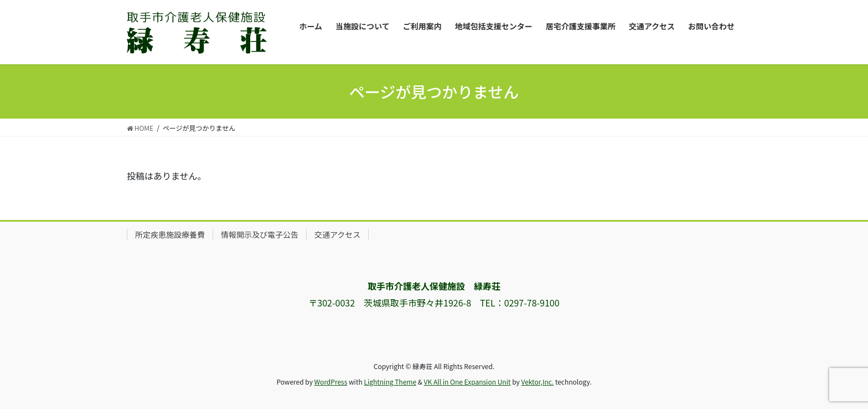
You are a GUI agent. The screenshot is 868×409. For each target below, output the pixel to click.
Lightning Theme (390, 382)
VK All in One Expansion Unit (467, 382)
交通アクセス (337, 234)
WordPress (331, 382)
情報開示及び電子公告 (260, 234)
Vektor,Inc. (537, 382)
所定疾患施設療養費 (170, 234)
